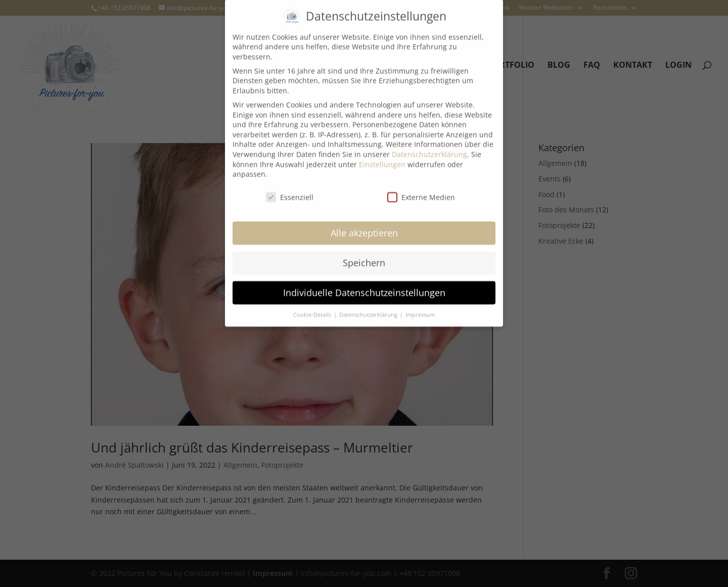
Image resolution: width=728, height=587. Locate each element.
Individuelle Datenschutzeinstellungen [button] (364, 285)
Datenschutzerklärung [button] (369, 307)
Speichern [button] (364, 255)
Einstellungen (382, 156)
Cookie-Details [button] (313, 307)
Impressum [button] (420, 307)
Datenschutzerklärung (429, 146)
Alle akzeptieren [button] (364, 225)
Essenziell (290, 189)
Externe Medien (421, 189)
